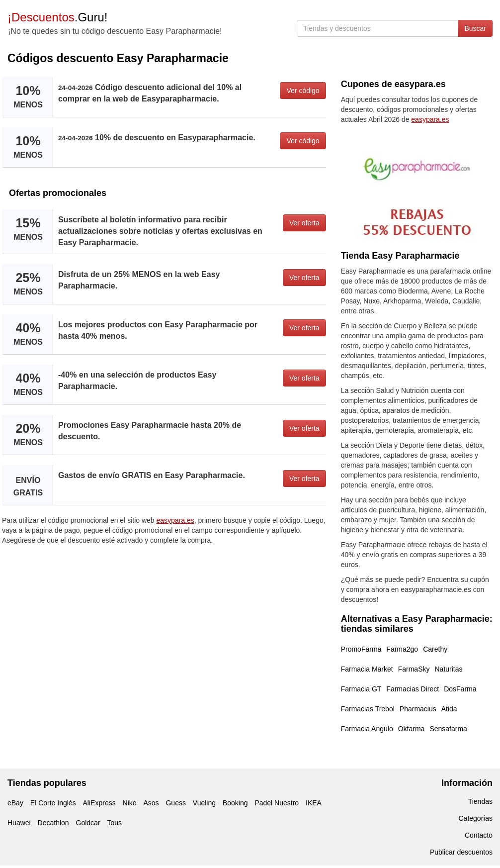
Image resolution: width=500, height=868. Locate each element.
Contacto (479, 835)
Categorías (476, 818)
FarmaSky (414, 669)
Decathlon (53, 823)
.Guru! (57, 17)
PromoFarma (361, 649)
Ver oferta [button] (304, 223)
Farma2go (402, 649)
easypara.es (175, 520)
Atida (449, 709)
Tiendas (480, 801)
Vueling (204, 803)
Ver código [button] (303, 91)
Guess (175, 803)
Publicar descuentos (461, 852)
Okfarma (412, 729)
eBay (15, 803)
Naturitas (448, 669)
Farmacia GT (361, 689)
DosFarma (460, 689)
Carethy (435, 649)
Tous (114, 823)
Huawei (19, 823)
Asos (151, 803)
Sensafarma (448, 729)
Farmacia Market (367, 669)
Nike (130, 803)
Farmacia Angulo (367, 729)
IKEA (314, 803)
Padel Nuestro (277, 803)
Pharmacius (418, 709)
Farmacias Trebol (368, 709)
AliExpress (99, 803)
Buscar (475, 28)
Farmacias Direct (413, 689)
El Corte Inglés (53, 803)
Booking (235, 803)
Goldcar (88, 823)
